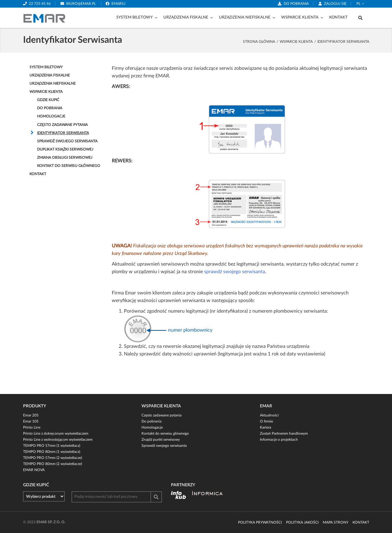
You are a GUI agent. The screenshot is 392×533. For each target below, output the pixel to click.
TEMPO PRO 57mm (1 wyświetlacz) (52, 446)
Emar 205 (31, 415)
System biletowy (135, 17)
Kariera (266, 427)
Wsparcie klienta (300, 17)
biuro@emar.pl (81, 4)
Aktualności (269, 415)
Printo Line (32, 427)
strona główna (259, 42)
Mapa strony (336, 522)
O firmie (266, 421)
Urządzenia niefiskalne (245, 17)
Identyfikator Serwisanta (63, 133)
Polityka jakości (302, 522)
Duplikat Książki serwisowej (65, 149)
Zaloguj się (335, 4)
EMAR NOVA (34, 470)
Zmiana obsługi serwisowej (65, 158)
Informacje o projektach (279, 440)
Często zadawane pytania (62, 125)
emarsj (118, 4)
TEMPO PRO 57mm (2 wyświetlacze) (53, 458)
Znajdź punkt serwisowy (161, 440)
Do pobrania (296, 4)
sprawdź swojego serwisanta (235, 272)
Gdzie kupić (48, 100)
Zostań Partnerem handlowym (284, 433)
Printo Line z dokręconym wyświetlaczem (56, 433)
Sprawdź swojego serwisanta (67, 141)
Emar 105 (31, 421)
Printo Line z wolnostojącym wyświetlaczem (58, 440)
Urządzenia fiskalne (186, 17)
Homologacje (51, 116)
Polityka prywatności (260, 522)
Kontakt (338, 17)
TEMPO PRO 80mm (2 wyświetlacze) (53, 464)
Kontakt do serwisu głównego (69, 166)
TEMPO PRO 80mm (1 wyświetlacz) (52, 452)
